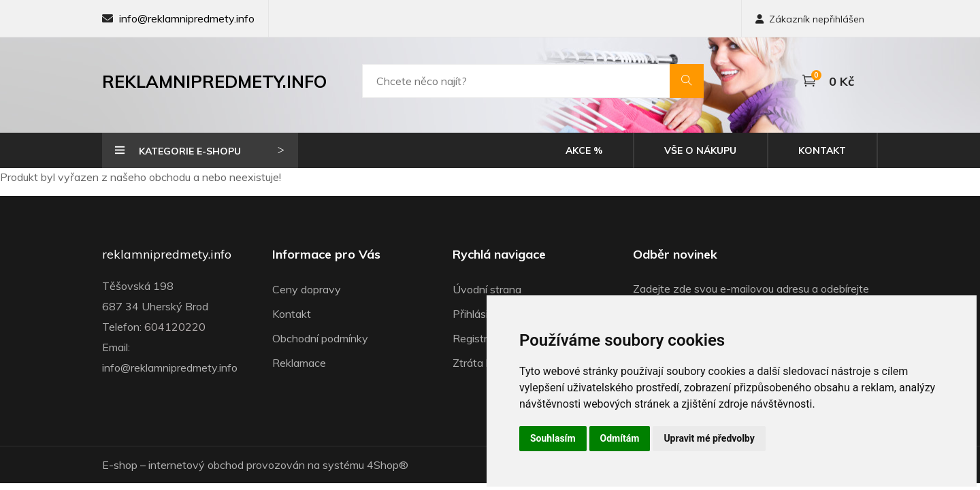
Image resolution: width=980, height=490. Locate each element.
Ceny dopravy (307, 289)
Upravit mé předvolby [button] (709, 438)
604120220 (175, 327)
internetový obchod (196, 465)
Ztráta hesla (482, 363)
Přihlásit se (479, 314)
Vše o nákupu (700, 150)
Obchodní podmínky (320, 338)
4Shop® (388, 465)
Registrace (479, 338)
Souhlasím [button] (553, 438)
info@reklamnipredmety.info (187, 18)
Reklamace (299, 363)
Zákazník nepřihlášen (810, 19)
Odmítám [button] (620, 438)
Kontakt (822, 150)
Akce (584, 150)
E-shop (120, 465)
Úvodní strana (487, 289)
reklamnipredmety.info (167, 255)
